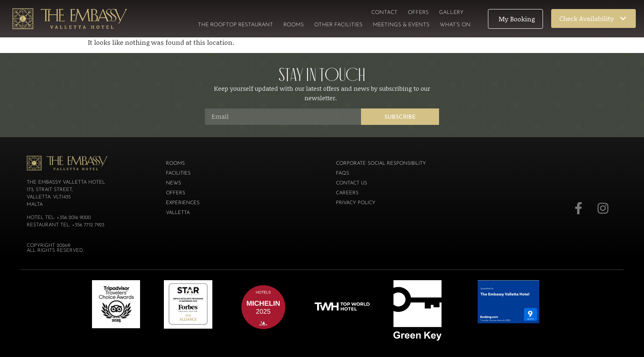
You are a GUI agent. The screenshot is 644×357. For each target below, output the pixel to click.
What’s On (455, 25)
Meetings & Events (401, 25)
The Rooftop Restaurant (236, 25)
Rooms (294, 25)
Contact (384, 13)
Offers (418, 13)
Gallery (451, 13)
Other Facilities (338, 25)
